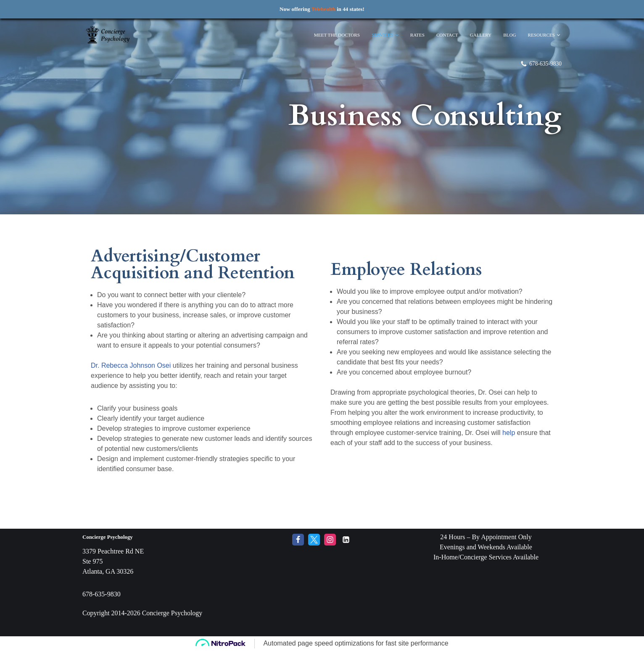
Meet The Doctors (337, 35)
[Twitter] (314, 554)
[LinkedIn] (346, 554)
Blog (509, 35)
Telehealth (323, 9)
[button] (397, 35)
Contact (447, 35)
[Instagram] (330, 554)
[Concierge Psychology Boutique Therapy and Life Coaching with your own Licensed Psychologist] (108, 35)
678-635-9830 (545, 64)
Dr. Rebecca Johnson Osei (131, 365)
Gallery (480, 35)
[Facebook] (298, 554)
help (509, 433)
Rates (417, 35)
